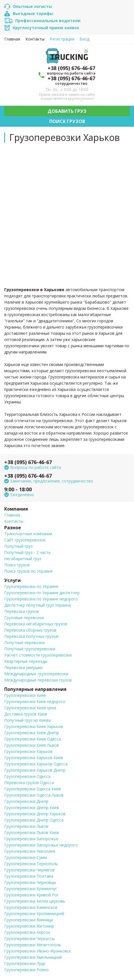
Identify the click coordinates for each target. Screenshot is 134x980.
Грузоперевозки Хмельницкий (33, 957)
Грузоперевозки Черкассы (29, 938)
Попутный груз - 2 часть (27, 552)
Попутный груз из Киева (27, 720)
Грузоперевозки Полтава (29, 876)
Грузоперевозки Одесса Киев (33, 789)
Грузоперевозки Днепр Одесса (34, 820)
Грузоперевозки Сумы (25, 857)
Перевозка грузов (22, 611)
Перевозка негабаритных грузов (36, 624)
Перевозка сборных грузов (30, 630)
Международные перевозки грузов (38, 680)
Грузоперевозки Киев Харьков (34, 726)
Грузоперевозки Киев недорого (35, 701)
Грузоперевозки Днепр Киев (32, 808)
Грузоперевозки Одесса (27, 776)
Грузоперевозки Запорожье (31, 839)
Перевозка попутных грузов (31, 636)
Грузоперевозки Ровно (26, 970)
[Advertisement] (67, 214)
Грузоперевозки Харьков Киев (34, 758)
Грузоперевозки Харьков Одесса (36, 764)
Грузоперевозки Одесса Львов (34, 795)
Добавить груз (67, 111)
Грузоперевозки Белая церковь (35, 901)
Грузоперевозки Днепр (26, 801)
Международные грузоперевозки (36, 674)
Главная (12, 39)
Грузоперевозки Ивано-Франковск (38, 951)
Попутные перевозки (25, 643)
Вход (84, 39)
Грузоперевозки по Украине (31, 586)
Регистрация (62, 39)
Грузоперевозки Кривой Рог (31, 895)
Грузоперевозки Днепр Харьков (35, 814)
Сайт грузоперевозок (25, 540)
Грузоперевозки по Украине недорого (41, 599)
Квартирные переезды (26, 661)
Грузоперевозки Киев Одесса (33, 739)
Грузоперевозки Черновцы (30, 882)
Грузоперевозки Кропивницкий (34, 914)
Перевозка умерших (24, 667)
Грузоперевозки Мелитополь (33, 945)
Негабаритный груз (23, 559)
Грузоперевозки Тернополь (31, 864)
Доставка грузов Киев (26, 714)
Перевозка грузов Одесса (29, 783)
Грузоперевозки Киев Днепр (32, 733)
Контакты (35, 39)
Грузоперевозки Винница (29, 920)
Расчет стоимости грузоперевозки (38, 655)
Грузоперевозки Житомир (29, 926)
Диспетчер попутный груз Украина (38, 605)
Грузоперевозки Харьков (28, 751)
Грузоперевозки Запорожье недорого (41, 845)
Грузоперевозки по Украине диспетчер (42, 593)
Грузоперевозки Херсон (27, 932)
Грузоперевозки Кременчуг (31, 889)
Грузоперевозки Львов (26, 826)
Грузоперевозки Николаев (30, 851)
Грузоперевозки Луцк (25, 963)
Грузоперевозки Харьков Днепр (35, 770)
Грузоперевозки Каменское (31, 907)
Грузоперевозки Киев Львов (32, 745)
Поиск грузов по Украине (28, 571)
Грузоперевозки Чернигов (29, 870)
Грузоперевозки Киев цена (30, 708)
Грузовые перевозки (24, 618)
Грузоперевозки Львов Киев (32, 832)
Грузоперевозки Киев (25, 695)
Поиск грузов (67, 121)
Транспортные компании (28, 534)
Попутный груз (18, 546)
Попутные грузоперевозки (30, 649)
